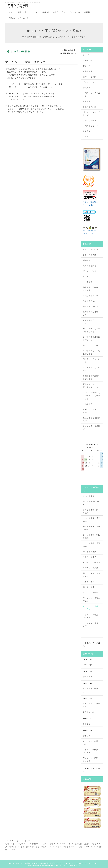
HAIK (79, 865)
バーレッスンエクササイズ (63, 847)
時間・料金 (22, 12)
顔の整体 (87, 260)
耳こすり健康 (89, 587)
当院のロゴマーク (91, 126)
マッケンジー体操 (91, 592)
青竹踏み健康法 (90, 552)
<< (87, 444)
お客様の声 (45, 12)
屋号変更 (87, 131)
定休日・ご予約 (59, 12)
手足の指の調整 (90, 107)
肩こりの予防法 (90, 255)
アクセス (34, 12)
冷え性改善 (88, 282)
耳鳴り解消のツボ (91, 296)
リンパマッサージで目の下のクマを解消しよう (92, 396)
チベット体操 (89, 496)
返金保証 (87, 101)
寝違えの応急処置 (91, 306)
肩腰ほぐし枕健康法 (92, 562)
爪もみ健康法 (89, 582)
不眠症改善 (88, 404)
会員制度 (87, 12)
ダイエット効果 (90, 271)
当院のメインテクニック (19, 18)
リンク (86, 137)
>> (97, 444)
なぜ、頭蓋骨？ (90, 120)
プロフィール (75, 12)
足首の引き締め (90, 266)
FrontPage (88, 665)
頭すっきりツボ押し (92, 345)
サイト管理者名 (26, 863)
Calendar (92, 447)
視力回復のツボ (90, 301)
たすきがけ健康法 (91, 568)
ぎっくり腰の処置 (91, 249)
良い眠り (87, 276)
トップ (11, 12)
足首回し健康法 (90, 557)
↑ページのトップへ (13, 841)
